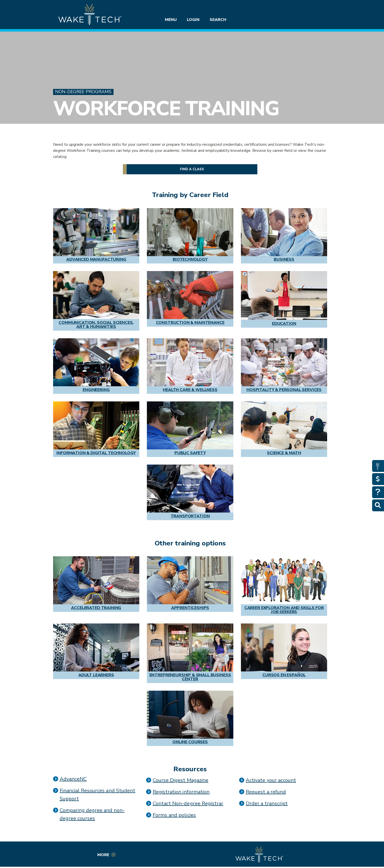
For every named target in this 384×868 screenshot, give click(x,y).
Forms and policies (174, 815)
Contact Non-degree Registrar (188, 803)
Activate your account (271, 780)
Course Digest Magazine (180, 780)
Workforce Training (166, 108)
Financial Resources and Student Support (98, 795)
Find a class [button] (192, 169)
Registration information (181, 792)
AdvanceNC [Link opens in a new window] (73, 779)
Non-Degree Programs (83, 92)
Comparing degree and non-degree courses (92, 814)
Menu (171, 20)
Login (193, 20)
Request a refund (266, 792)
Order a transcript (267, 803)
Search (218, 20)
